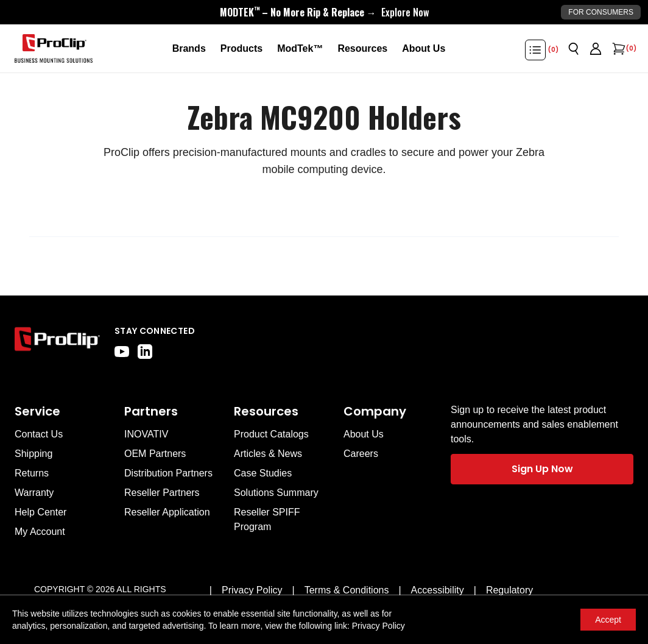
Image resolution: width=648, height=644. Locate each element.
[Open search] (574, 49)
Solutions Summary (276, 493)
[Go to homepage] (54, 49)
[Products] (241, 49)
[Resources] (362, 49)
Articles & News (268, 454)
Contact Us (39, 434)
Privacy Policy (379, 626)
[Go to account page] (596, 49)
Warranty (34, 493)
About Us (364, 434)
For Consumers (601, 12)
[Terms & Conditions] (347, 590)
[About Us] (424, 49)
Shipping (33, 454)
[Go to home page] (57, 342)
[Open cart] (618, 49)
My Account (40, 532)
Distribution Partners (168, 473)
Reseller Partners (162, 493)
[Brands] (189, 49)
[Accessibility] (438, 590)
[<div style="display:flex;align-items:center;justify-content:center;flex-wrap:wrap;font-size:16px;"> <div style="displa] (324, 12)
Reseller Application (167, 512)
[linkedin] (145, 352)
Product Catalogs (271, 434)
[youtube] (122, 352)
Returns (32, 473)
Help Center (40, 512)
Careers (361, 454)
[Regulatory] (509, 590)
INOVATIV (146, 434)
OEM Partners (155, 454)
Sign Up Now (542, 469)
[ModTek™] (300, 49)
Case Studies (263, 473)
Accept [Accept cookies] (608, 620)
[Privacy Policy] (252, 590)
